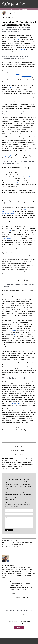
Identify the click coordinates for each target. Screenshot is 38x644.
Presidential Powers (27, 544)
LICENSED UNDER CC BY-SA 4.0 (19, 451)
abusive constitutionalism (9, 213)
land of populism (28, 382)
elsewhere (23, 248)
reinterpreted (16, 334)
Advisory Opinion (12, 87)
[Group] (13, 3)
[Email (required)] (19, 514)
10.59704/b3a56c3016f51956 (10, 468)
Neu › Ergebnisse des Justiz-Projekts (19, 9)
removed (13, 330)
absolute (29, 177)
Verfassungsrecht (13, 546)
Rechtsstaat (5, 546)
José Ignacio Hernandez (13, 13)
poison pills (9, 156)
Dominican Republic (29, 542)
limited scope (32, 365)
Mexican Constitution (15, 183)
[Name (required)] (19, 510)
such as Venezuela (27, 76)
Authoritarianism (19, 542)
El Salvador (23, 49)
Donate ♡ (19, 627)
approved (18, 39)
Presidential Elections (16, 544)
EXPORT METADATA (19, 455)
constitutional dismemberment (11, 238)
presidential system (15, 403)
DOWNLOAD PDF (19, 447)
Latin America (6, 544)
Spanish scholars (25, 194)
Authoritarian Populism (8, 542)
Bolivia (17, 74)
